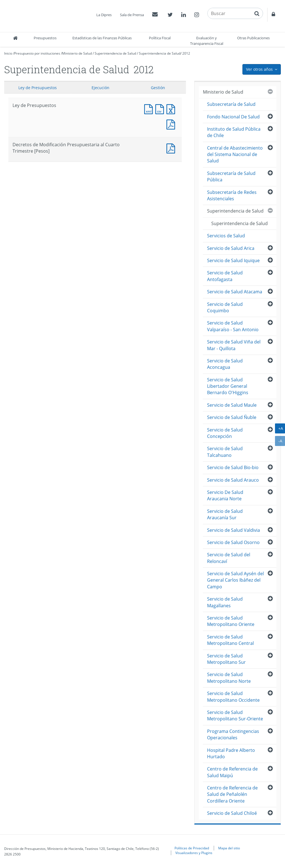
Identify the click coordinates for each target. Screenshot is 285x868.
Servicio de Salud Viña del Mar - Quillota (234, 345)
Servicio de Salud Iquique (233, 260)
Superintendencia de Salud (115, 53)
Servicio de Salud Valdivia (234, 530)
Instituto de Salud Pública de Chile (234, 132)
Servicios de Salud (226, 236)
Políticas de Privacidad (192, 848)
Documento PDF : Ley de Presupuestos (172, 124)
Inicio (8, 53)
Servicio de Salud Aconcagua (225, 364)
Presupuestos (45, 38)
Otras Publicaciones (253, 38)
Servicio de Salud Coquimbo (225, 307)
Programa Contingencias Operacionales (233, 734)
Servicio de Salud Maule (232, 405)
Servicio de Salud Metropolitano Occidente (233, 697)
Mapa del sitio (229, 848)
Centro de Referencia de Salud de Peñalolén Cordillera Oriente (232, 794)
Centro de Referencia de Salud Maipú (232, 772)
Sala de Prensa (132, 15)
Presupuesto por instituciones (37, 53)
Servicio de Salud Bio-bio (233, 467)
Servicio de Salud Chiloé (232, 813)
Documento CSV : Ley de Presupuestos (161, 109)
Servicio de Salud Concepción (225, 433)
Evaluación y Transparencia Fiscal (207, 41)
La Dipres (104, 15)
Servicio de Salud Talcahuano (225, 452)
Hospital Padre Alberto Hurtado (231, 753)
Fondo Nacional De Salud (233, 117)
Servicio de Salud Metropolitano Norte (229, 678)
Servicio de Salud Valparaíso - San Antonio (233, 326)
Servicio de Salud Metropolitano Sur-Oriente (235, 715)
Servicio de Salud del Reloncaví (229, 558)
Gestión (158, 88)
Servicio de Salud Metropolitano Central (230, 640)
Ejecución (100, 88)
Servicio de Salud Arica (231, 248)
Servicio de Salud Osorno (233, 542)
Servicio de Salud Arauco (233, 480)
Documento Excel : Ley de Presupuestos (172, 109)
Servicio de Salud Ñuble (232, 417)
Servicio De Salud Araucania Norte (225, 495)
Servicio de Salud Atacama (235, 292)
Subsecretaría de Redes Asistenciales (232, 195)
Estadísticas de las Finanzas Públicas (102, 38)
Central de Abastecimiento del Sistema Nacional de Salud (235, 154)
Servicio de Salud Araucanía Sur (225, 514)
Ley (38, 88)
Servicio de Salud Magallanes (225, 602)
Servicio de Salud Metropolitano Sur (226, 659)
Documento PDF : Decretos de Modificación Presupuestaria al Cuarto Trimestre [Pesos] (172, 148)
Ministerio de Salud (77, 53)
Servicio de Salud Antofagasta (225, 276)
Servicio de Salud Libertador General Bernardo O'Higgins (228, 386)
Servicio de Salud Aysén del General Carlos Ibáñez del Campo (235, 580)
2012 (186, 53)
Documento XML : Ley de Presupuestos (150, 109)
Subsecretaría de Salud (231, 104)
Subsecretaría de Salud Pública (231, 176)
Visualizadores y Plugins (194, 853)
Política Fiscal (160, 38)
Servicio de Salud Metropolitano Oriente (231, 621)
